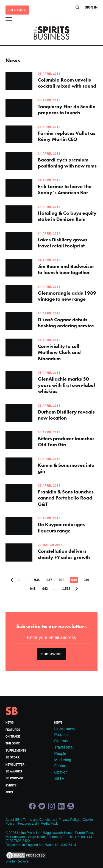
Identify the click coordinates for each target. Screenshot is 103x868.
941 (33, 589)
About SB (12, 820)
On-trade (13, 737)
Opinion (61, 772)
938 (62, 580)
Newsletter (15, 765)
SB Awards (14, 771)
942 (45, 589)
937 (49, 580)
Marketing (63, 760)
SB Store (12, 757)
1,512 (66, 589)
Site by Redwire (17, 861)
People (60, 753)
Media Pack (49, 824)
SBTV (59, 778)
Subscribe (52, 654)
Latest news (65, 729)
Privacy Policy (69, 820)
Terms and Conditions (39, 820)
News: (59, 723)
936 (37, 580)
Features (13, 730)
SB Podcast (15, 778)
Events (11, 785)
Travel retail (64, 747)
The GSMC (13, 743)
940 (86, 580)
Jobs (9, 792)
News (10, 723)
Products (62, 735)
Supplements (16, 751)
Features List (27, 824)
